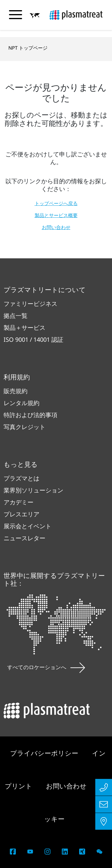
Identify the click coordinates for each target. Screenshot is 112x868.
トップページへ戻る (56, 203)
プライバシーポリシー (45, 753)
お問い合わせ (56, 227)
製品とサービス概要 (56, 215)
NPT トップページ (28, 48)
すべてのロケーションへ (46, 667)
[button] (35, 15)
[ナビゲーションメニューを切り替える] (16, 15)
